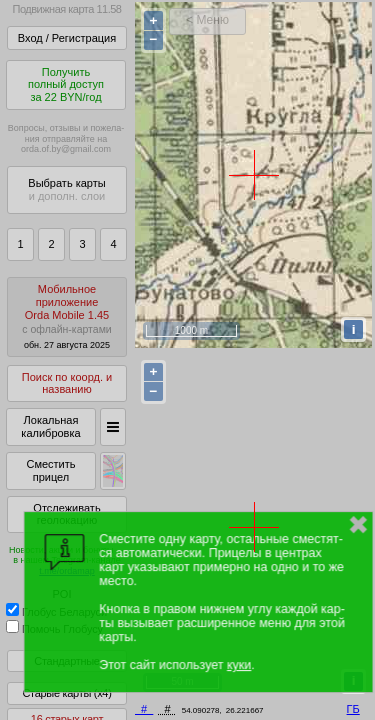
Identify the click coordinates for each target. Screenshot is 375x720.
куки (239, 665)
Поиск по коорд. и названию (67, 383)
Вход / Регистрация (67, 38)
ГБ (353, 709)
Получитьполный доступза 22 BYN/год (66, 84)
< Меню (207, 20)
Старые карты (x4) (66, 693)
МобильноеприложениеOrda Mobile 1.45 (67, 316)
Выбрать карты (66, 189)
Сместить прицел (50, 470)
